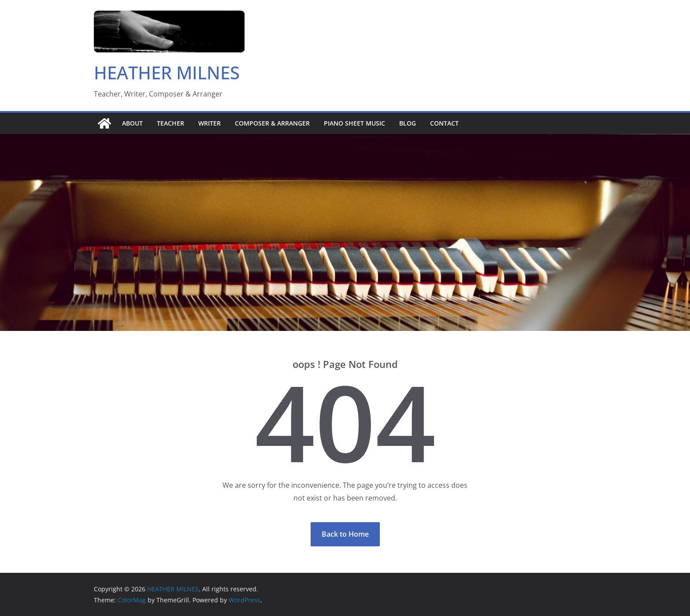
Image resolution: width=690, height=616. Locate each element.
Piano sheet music (354, 123)
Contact (444, 123)
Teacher (171, 123)
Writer (210, 123)
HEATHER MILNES (167, 72)
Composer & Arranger (272, 123)
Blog (408, 123)
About (132, 123)
